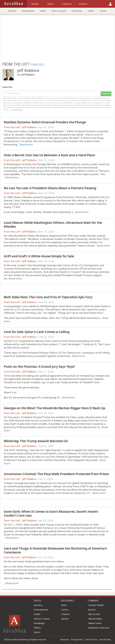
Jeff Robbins (29, 127)
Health (43, 11)
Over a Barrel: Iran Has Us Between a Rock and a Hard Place (49, 155)
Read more (26, 144)
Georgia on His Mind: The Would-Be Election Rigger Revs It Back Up (54, 408)
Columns (65, 614)
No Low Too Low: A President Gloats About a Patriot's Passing (50, 188)
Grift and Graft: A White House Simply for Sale (39, 256)
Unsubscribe (105, 639)
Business (13, 11)
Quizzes (65, 619)
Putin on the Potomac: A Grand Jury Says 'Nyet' (39, 366)
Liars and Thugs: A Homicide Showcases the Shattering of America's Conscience (55, 550)
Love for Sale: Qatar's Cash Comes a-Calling (37, 332)
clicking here (18, 110)
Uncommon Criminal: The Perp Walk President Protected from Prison (56, 474)
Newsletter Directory (99, 628)
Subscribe (106, 94)
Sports (103, 11)
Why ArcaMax (95, 619)
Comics (65, 610)
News (64, 605)
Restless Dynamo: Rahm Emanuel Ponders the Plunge (45, 122)
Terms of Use (91, 639)
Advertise (65, 639)
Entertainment (28, 11)
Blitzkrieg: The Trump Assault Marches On (36, 441)
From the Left (12, 127)
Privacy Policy (77, 639)
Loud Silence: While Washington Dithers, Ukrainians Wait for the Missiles (53, 224)
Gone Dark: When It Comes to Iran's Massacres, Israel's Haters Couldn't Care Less (51, 513)
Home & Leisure (59, 11)
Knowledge (77, 11)
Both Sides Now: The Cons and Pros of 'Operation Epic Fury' (48, 297)
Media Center (95, 623)
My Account (94, 614)
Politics (91, 11)
